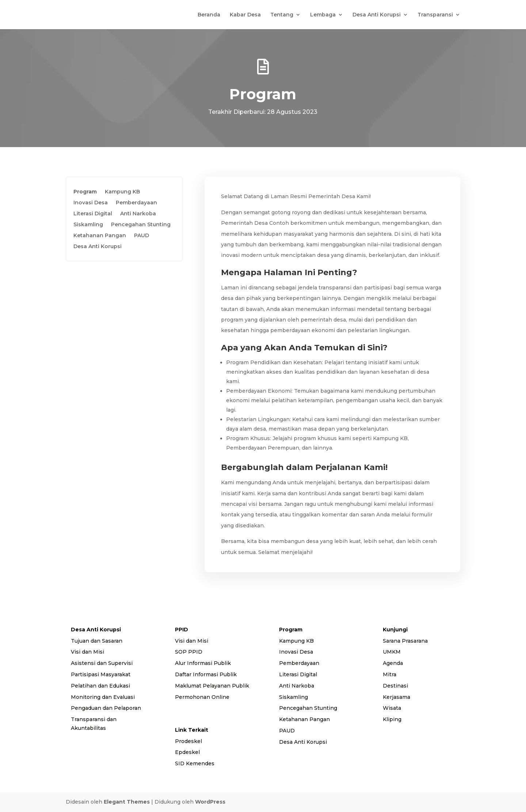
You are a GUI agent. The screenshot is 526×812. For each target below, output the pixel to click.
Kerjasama (397, 697)
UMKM (392, 652)
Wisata (392, 708)
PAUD (142, 236)
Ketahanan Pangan (100, 236)
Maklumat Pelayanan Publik (212, 686)
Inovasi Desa (91, 203)
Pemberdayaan (136, 203)
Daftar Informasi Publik (206, 674)
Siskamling (88, 225)
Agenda (393, 663)
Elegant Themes (127, 802)
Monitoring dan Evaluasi (103, 697)
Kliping (392, 719)
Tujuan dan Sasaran (97, 641)
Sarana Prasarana (405, 641)
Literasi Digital (93, 214)
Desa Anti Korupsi (377, 15)
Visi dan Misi (87, 652)
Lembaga (323, 15)
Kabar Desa (245, 15)
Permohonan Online (202, 697)
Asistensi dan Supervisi (102, 663)
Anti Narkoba (138, 214)
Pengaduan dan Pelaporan (106, 708)
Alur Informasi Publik (203, 663)
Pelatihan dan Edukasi (100, 686)
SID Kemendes (195, 763)
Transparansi (435, 15)
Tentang (282, 15)
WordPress (210, 802)
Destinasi (395, 686)
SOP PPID (189, 652)
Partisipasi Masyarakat (101, 674)
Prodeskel (188, 741)
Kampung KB (122, 192)
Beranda (209, 15)
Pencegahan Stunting (141, 225)
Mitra (390, 674)
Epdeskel (187, 752)
